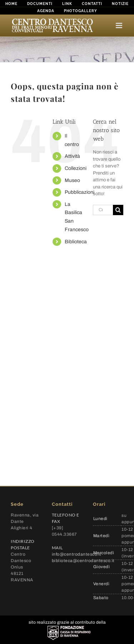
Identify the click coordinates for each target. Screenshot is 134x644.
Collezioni (76, 168)
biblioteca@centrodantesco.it (83, 561)
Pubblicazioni (80, 192)
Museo (72, 180)
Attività (72, 156)
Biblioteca (76, 242)
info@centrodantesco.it (77, 554)
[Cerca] (118, 210)
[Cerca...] (103, 210)
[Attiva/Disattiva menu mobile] (120, 25)
